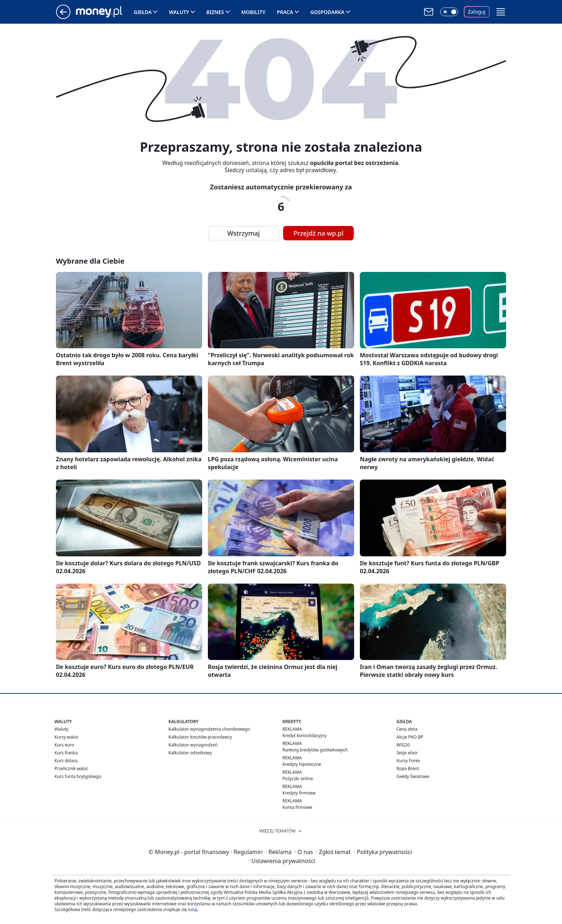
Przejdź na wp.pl (319, 233)
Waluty (179, 12)
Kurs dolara (66, 761)
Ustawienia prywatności (282, 861)
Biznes (215, 12)
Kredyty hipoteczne (302, 764)
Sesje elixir (407, 753)
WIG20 (403, 745)
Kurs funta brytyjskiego (78, 776)
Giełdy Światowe (413, 776)
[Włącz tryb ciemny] (449, 12)
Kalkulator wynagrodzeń (193, 745)
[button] (501, 12)
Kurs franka (66, 753)
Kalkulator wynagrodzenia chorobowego (209, 729)
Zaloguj (477, 12)
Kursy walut (66, 737)
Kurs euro (64, 745)
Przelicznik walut (71, 769)
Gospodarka (327, 12)
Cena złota (407, 729)
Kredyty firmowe (299, 793)
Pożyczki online (298, 779)
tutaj (192, 909)
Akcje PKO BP (410, 737)
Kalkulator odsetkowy (190, 753)
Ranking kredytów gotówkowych (315, 750)
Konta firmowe (297, 807)
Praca (285, 12)
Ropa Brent (408, 769)
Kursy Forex (408, 761)
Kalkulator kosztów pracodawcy (200, 737)
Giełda (143, 12)
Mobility (253, 12)
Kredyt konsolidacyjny (304, 736)
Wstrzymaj (243, 233)
